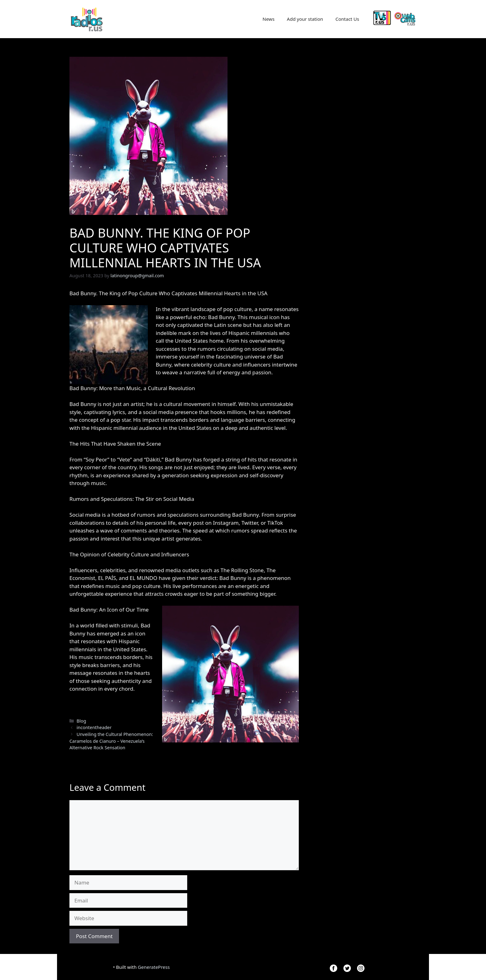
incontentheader (94, 727)
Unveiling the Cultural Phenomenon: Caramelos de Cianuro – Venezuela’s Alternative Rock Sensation (111, 741)
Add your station (305, 19)
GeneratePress (154, 967)
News (269, 19)
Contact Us (347, 19)
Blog (81, 721)
